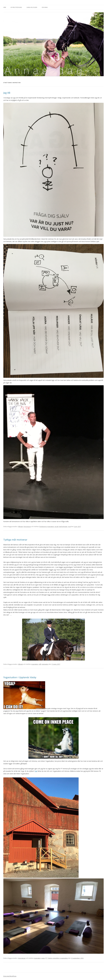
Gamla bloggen (32, 7)
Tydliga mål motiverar (15, 540)
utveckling (56, 958)
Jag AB (7, 93)
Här (36, 771)
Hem (5, 7)
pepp (43, 958)
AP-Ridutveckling (16, 7)
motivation (45, 664)
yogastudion (64, 958)
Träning (50, 958)
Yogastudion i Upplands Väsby (20, 677)
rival (69, 527)
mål (40, 664)
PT (46, 958)
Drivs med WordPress (10, 976)
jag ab (57, 527)
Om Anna (45, 7)
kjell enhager (63, 527)
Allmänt (21, 527)
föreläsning (43, 527)
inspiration (51, 527)
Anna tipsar (27, 527)
